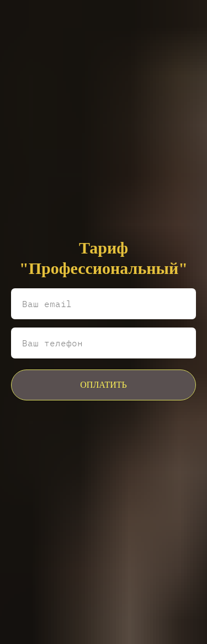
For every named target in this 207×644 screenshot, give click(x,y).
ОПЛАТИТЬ (104, 385)
